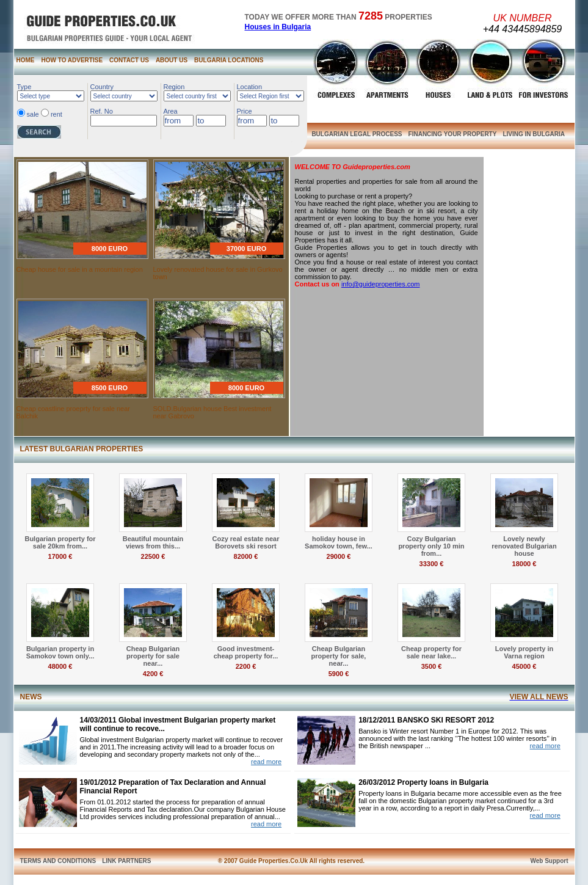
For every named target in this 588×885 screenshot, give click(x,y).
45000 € (524, 666)
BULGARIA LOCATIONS (229, 60)
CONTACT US (129, 60)
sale (33, 114)
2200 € (246, 666)
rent (56, 114)
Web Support (549, 861)
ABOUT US (172, 60)
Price (245, 111)
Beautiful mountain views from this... (153, 542)
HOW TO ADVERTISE (72, 60)
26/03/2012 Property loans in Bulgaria (423, 782)
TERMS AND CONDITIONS (58, 861)
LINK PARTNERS (126, 861)
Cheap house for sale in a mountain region (80, 269)
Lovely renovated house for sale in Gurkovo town (218, 273)
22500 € (153, 556)
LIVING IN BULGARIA (534, 134)
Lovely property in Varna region (524, 652)
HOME (26, 60)
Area (171, 111)
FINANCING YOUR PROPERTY (453, 134)
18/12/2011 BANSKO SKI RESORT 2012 (426, 720)
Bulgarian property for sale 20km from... (60, 542)
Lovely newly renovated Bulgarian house (524, 546)
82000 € (246, 556)
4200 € (153, 674)
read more (266, 762)
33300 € (432, 564)
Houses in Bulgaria (278, 27)
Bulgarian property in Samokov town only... (60, 652)
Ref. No (102, 111)
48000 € (60, 666)
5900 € (339, 674)
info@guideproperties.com (381, 284)
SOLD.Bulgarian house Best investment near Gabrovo (212, 412)
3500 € (432, 666)
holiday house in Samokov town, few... (339, 542)
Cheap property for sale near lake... (431, 652)
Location (250, 87)
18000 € (524, 564)
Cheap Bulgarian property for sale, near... (339, 656)
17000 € (60, 556)
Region (174, 87)
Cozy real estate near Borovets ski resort (245, 542)
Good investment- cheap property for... (246, 652)
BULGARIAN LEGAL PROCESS (357, 134)
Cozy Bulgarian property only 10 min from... (431, 546)
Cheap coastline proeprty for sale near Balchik (74, 412)
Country (102, 87)
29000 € (339, 556)
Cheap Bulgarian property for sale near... (153, 656)
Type (24, 87)
